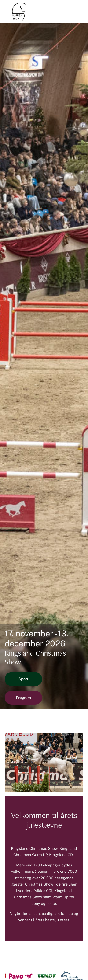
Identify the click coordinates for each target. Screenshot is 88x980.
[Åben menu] (74, 12)
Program (23, 698)
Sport (24, 679)
